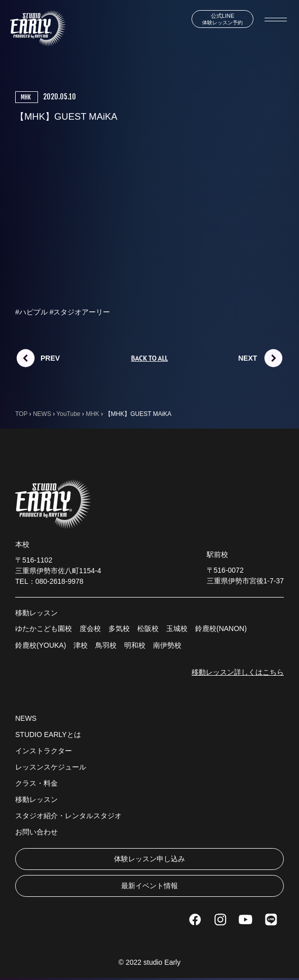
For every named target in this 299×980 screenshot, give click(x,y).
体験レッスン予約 (222, 19)
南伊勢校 (167, 645)
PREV (50, 358)
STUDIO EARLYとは (48, 734)
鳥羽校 (106, 645)
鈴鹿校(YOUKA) (41, 645)
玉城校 (177, 628)
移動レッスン (36, 799)
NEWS (26, 718)
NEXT (248, 358)
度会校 (90, 628)
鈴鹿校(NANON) (221, 628)
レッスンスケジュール (51, 767)
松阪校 (148, 628)
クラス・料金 (36, 783)
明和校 (135, 645)
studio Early (162, 962)
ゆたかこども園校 (44, 628)
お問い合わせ (36, 832)
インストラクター (44, 751)
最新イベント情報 (149, 886)
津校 (81, 645)
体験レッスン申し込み (149, 859)
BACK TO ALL (150, 358)
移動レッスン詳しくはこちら (238, 672)
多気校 (119, 628)
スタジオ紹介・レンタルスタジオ (68, 816)
